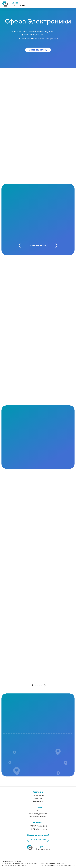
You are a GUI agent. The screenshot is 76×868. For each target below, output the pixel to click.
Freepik (24, 867)
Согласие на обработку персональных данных (58, 867)
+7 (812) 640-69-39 (38, 827)
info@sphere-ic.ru (38, 830)
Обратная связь (38, 841)
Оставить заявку (38, 50)
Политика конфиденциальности (53, 865)
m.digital (18, 863)
